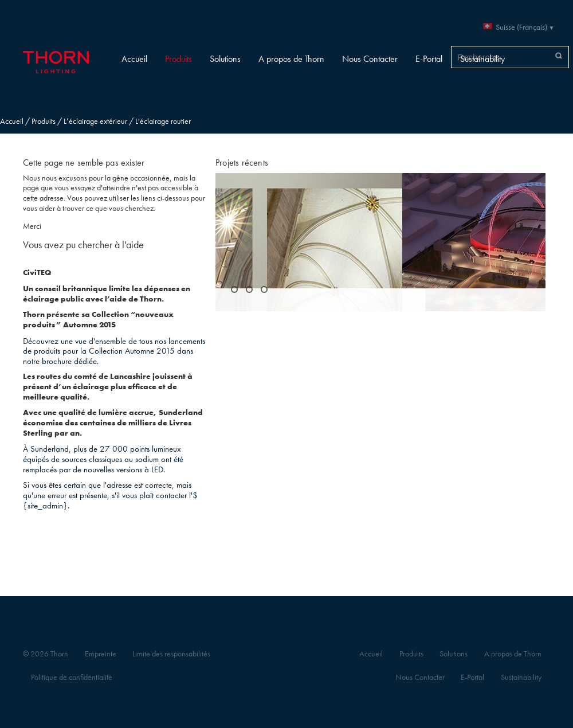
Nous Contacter (370, 59)
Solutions (225, 59)
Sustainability (482, 59)
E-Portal (429, 59)
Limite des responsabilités (171, 654)
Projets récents (242, 163)
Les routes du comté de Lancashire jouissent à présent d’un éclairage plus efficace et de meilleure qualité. (108, 386)
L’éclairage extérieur (95, 121)
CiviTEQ (37, 273)
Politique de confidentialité (72, 677)
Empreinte (101, 654)
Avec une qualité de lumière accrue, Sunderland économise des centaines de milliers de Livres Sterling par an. (113, 422)
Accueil (134, 59)
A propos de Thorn (291, 59)
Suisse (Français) (521, 27)
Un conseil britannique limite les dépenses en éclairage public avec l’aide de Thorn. (107, 294)
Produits (178, 59)
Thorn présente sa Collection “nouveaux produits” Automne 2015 (98, 320)
